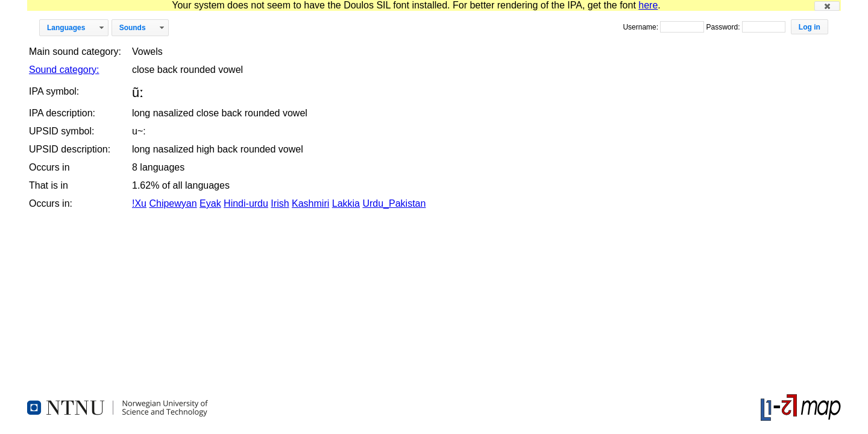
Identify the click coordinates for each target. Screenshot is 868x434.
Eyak (210, 203)
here (648, 5)
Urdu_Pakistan (394, 203)
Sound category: (64, 70)
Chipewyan (173, 203)
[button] (827, 6)
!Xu (139, 203)
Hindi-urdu (246, 203)
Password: (724, 27)
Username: (641, 27)
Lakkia (346, 203)
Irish (280, 203)
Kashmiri (310, 203)
